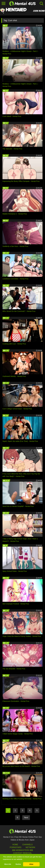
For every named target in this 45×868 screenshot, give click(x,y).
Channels (28, 845)
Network (31, 847)
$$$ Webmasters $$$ (22, 850)
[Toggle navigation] (4, 4)
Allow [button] (31, 864)
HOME (15, 845)
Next (26, 818)
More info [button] (8, 864)
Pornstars (16, 847)
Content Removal (23, 853)
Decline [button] (18, 864)
